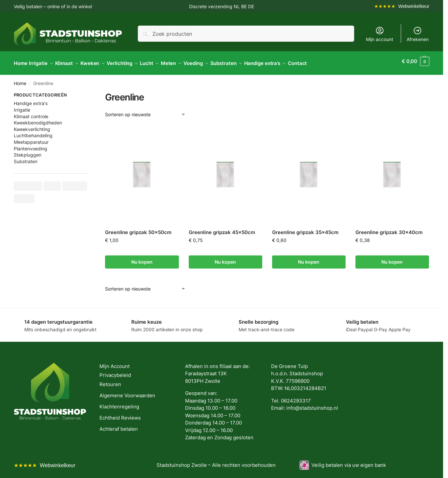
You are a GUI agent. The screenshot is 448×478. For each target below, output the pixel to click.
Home (20, 80)
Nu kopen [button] (142, 258)
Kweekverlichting (32, 126)
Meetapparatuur (31, 138)
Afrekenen (418, 34)
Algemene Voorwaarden (127, 392)
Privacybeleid (115, 371)
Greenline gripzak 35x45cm (305, 229)
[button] (416, 61)
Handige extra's (31, 100)
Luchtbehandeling (33, 132)
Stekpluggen (28, 151)
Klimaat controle (31, 112)
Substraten (26, 158)
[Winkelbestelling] (145, 111)
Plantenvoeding (31, 145)
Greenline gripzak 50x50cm (138, 229)
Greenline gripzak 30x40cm (389, 229)
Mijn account (380, 34)
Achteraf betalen (119, 425)
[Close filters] (91, 92)
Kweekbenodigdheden (38, 119)
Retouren (110, 381)
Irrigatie (22, 106)
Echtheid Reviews (120, 414)
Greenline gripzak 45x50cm (222, 229)
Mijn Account (115, 363)
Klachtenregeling (119, 403)
